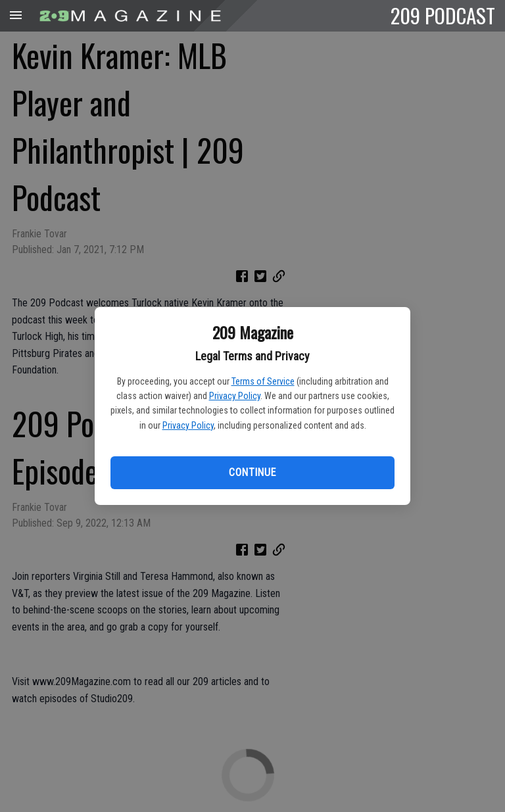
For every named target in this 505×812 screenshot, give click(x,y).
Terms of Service (263, 381)
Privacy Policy (235, 396)
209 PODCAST (443, 15)
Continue (252, 472)
